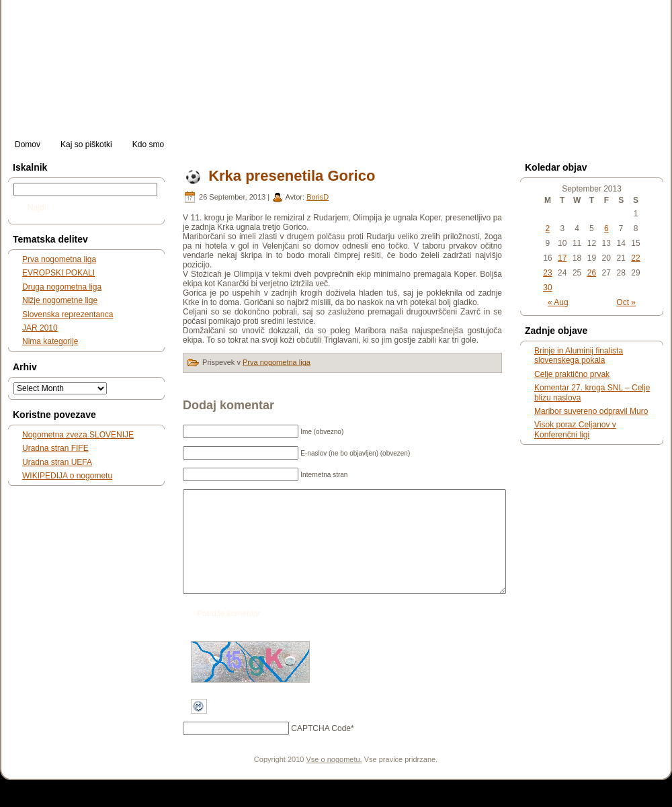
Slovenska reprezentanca (68, 314)
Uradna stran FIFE (55, 448)
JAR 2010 (40, 328)
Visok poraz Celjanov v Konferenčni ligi (575, 429)
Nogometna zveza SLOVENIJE (78, 435)
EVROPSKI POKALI (58, 273)
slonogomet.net (112, 21)
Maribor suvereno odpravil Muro (591, 411)
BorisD (318, 197)
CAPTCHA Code (321, 749)
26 (592, 273)
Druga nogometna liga (62, 287)
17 (562, 258)
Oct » (626, 302)
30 (547, 288)
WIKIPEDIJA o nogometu (67, 476)
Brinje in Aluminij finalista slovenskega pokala (579, 355)
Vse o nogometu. (334, 779)
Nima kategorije (50, 341)
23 (547, 273)
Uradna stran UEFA (57, 462)
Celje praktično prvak (572, 374)
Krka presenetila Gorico (292, 176)
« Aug (558, 302)
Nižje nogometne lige (60, 300)
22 (635, 258)
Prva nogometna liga (59, 259)
